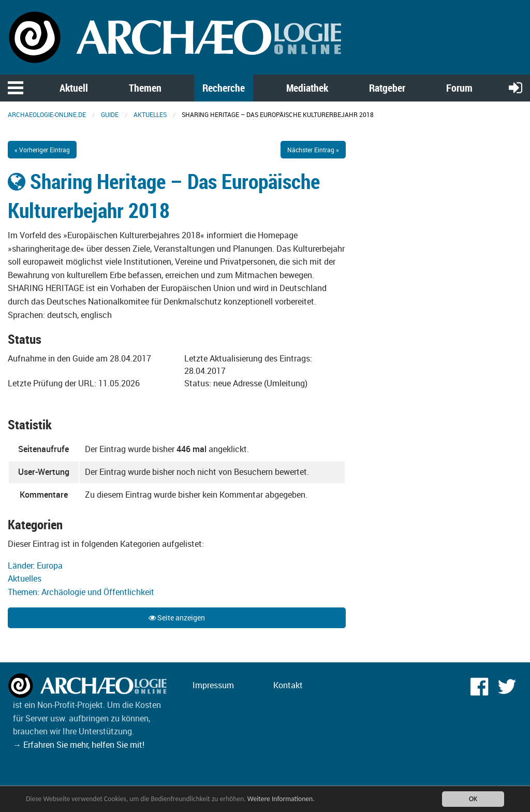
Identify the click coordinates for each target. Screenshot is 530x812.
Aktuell (74, 88)
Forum (459, 88)
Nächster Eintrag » (313, 150)
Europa (50, 565)
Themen (145, 88)
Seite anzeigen (177, 618)
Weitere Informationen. (281, 799)
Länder (20, 565)
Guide (110, 114)
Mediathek (307, 88)
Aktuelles (150, 114)
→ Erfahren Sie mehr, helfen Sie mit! (79, 745)
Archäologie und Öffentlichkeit (98, 592)
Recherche (224, 88)
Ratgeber (387, 88)
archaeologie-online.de (47, 114)
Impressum (213, 685)
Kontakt (288, 685)
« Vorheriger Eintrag (42, 150)
